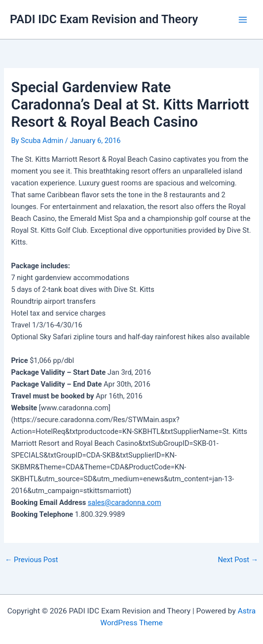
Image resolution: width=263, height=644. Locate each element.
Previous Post (32, 560)
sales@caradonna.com (125, 502)
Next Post (238, 560)
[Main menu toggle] (243, 20)
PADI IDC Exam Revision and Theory (104, 19)
